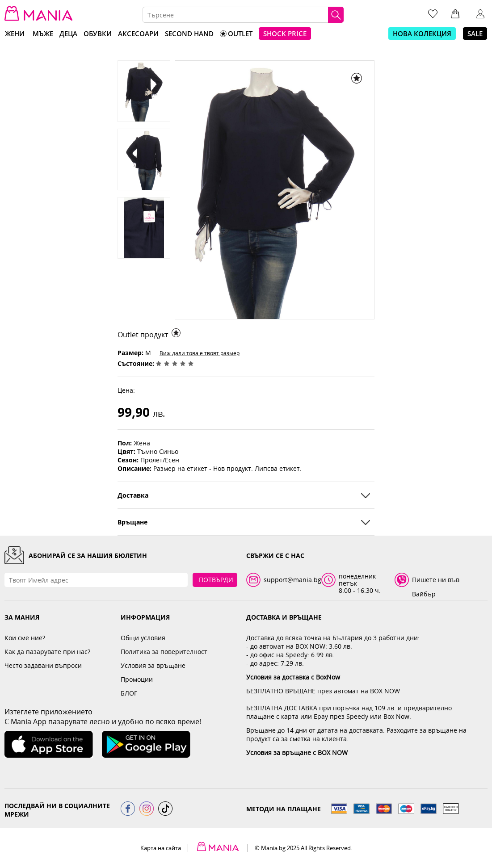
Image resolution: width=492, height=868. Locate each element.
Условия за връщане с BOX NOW (297, 753)
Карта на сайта (161, 848)
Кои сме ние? (25, 638)
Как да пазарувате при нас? (47, 652)
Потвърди (216, 580)
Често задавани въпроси (43, 665)
